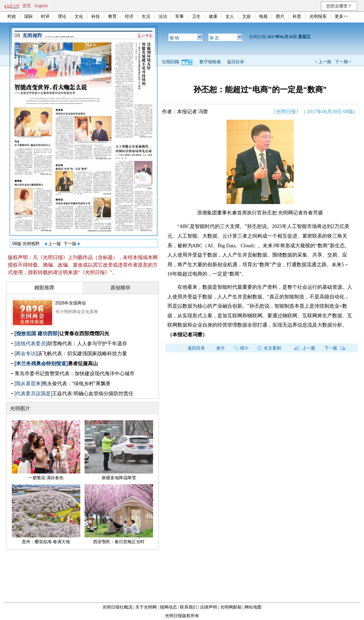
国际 (29, 16)
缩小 (241, 348)
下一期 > (343, 62)
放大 (221, 348)
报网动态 (168, 607)
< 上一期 (323, 62)
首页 (27, 6)
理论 (62, 16)
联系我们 (188, 607)
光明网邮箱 (231, 607)
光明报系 (318, 16)
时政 (12, 16)
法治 (163, 16)
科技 (96, 16)
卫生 (196, 16)
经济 (129, 16)
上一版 (53, 244)
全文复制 (269, 348)
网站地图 (253, 607)
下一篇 (335, 348)
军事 (180, 16)
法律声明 (208, 607)
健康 (213, 16)
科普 (297, 16)
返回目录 (236, 62)
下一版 (72, 244)
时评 (45, 16)
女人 (230, 16)
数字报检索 (210, 62)
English (41, 6)
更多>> (342, 16)
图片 (280, 16)
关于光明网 (146, 607)
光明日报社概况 (117, 607)
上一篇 (305, 348)
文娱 (247, 16)
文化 (79, 16)
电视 (263, 16)
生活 (146, 16)
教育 (112, 16)
